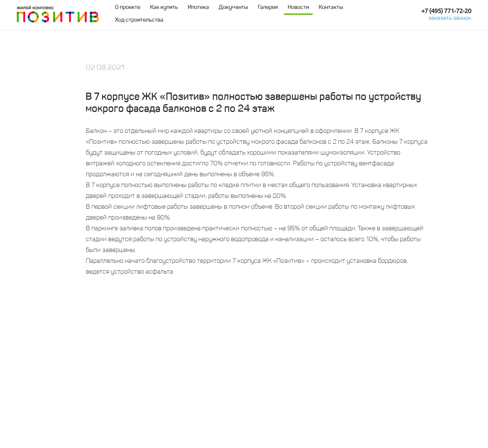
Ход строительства (139, 20)
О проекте (128, 8)
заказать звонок (450, 18)
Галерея (268, 8)
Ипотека (198, 8)
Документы (233, 8)
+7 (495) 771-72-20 (446, 11)
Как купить (164, 8)
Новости (298, 8)
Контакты (331, 8)
